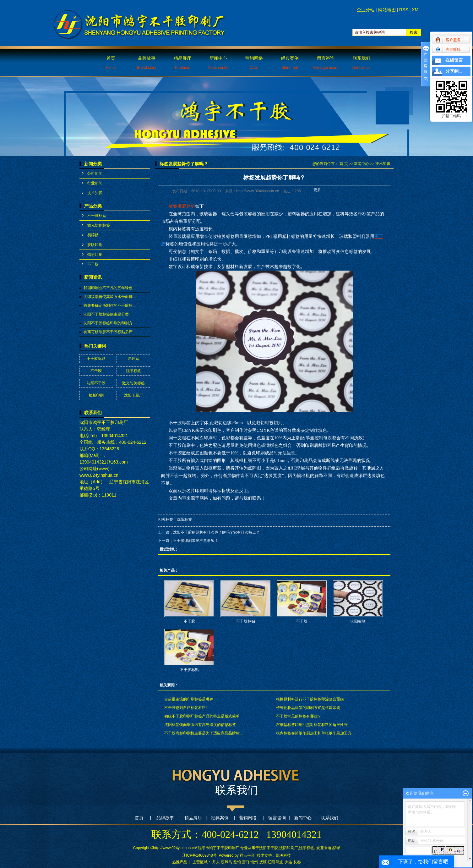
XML (416, 10)
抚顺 (263, 862)
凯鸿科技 (283, 855)
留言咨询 (326, 63)
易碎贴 (93, 235)
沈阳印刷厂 (133, 395)
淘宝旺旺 (448, 49)
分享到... (454, 71)
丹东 (216, 862)
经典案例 (290, 63)
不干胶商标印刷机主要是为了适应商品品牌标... (204, 733)
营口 (246, 862)
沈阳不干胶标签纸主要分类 (106, 314)
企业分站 (366, 10)
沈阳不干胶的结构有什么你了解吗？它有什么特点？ (216, 532)
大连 (289, 862)
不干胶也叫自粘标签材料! (185, 708)
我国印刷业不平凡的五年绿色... (110, 288)
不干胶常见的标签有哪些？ (299, 716)
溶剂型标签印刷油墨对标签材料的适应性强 (312, 725)
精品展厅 (182, 63)
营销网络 (254, 63)
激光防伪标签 (99, 225)
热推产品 (180, 862)
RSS (404, 10)
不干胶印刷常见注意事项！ (196, 541)
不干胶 (93, 264)
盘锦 (237, 862)
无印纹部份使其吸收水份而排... (110, 297)
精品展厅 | (196, 818)
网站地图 (387, 10)
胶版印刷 (95, 245)
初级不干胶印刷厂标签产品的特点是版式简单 (202, 716)
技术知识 (95, 193)
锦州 (254, 862)
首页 (111, 63)
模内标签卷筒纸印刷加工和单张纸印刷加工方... (315, 733)
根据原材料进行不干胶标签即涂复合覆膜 (310, 699)
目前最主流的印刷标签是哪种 (189, 699)
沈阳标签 (133, 371)
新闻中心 (218, 63)
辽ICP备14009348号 (199, 855)
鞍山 (280, 862)
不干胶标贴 (97, 216)
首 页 (344, 164)
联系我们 (361, 63)
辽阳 (271, 862)
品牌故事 (147, 63)
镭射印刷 (95, 255)
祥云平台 (247, 855)
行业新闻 (95, 183)
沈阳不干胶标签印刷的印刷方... (110, 323)
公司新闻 (95, 173)
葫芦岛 (226, 862)
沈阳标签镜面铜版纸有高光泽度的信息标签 (200, 725)
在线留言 (454, 60)
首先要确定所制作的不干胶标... (110, 305)
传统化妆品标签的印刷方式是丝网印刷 (308, 708)
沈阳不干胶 (96, 383)
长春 (297, 862)
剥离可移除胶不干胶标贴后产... (110, 332)
